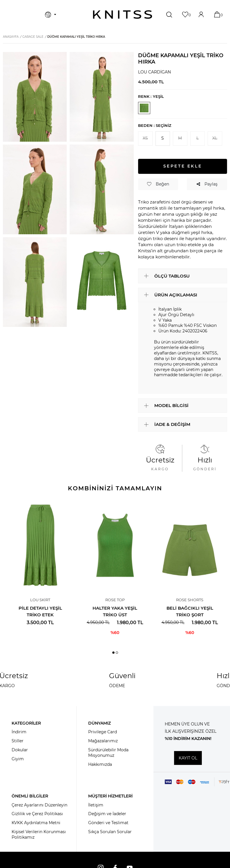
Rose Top (115, 600)
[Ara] (170, 15)
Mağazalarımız (103, 741)
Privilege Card (103, 732)
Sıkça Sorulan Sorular (110, 832)
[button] (113, 653)
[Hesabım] (202, 14)
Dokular (20, 750)
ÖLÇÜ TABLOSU (172, 276)
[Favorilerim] (186, 14)
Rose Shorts (190, 600)
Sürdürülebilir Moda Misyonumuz (108, 753)
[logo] (123, 15)
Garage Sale (33, 37)
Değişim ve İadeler (107, 814)
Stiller (18, 741)
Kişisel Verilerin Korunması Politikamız (39, 834)
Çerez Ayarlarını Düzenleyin (39, 805)
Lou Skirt (40, 600)
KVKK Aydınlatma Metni (36, 823)
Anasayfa (11, 37)
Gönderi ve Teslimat (108, 823)
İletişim (96, 805)
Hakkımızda (100, 764)
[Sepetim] (218, 14)
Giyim (18, 759)
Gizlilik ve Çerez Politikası (37, 814)
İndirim (19, 732)
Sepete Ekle (183, 166)
